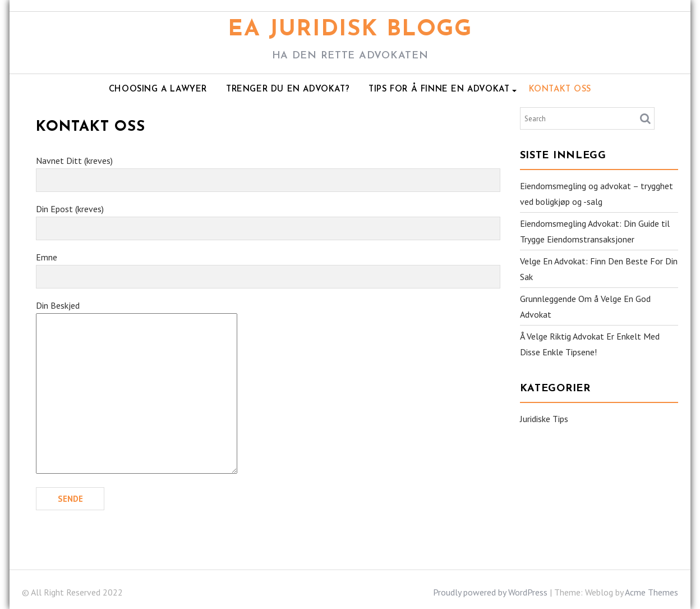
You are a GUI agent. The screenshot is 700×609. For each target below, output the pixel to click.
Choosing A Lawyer (158, 90)
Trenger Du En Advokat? (288, 90)
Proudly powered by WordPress (490, 592)
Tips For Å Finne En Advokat (439, 90)
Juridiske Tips (544, 419)
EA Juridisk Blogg (350, 30)
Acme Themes (651, 592)
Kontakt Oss (560, 90)
